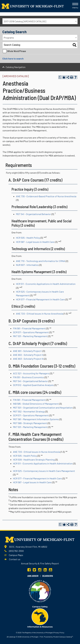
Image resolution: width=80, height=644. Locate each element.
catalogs (12, 637)
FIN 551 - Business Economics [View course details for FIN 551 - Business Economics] (28, 377)
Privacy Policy (59, 632)
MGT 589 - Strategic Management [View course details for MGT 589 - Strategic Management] (30, 423)
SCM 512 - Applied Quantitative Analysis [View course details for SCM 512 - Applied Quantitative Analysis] (33, 385)
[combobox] (40, 21)
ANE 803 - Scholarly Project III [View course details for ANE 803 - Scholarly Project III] (28, 359)
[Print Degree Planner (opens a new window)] (60, 77)
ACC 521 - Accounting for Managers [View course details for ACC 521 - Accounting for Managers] (31, 373)
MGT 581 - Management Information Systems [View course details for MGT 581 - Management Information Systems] (36, 419)
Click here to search (13, 58)
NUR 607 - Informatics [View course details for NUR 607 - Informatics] (27, 265)
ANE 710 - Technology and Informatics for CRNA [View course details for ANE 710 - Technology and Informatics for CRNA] (41, 261)
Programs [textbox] (9, 38)
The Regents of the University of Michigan (37, 632)
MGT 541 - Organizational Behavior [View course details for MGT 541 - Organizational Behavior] (33, 214)
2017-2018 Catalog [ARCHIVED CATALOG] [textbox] (25, 21)
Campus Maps (16, 555)
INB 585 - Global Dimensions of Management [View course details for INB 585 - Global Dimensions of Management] (36, 404)
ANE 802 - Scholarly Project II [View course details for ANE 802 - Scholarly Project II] (28, 355)
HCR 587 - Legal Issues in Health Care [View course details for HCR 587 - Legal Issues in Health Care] (35, 242)
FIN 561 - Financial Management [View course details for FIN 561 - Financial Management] (29, 328)
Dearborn (48, 576)
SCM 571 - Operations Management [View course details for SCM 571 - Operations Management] (31, 332)
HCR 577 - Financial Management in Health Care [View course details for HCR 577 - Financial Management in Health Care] (40, 299)
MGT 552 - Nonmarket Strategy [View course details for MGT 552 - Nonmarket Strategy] (29, 411)
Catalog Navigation (16, 67)
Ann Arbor (33, 576)
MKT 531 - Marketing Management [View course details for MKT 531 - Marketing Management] (30, 336)
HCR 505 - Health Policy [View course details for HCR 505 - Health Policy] (28, 238)
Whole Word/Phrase (17, 51)
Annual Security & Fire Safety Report (40, 563)
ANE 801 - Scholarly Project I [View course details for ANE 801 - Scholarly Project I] (27, 351)
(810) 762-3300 (16, 551)
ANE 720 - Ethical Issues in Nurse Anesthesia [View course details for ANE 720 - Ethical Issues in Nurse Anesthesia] (39, 314)
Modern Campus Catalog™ (63, 637)
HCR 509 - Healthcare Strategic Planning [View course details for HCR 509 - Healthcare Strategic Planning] (34, 460)
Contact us (15, 559)
